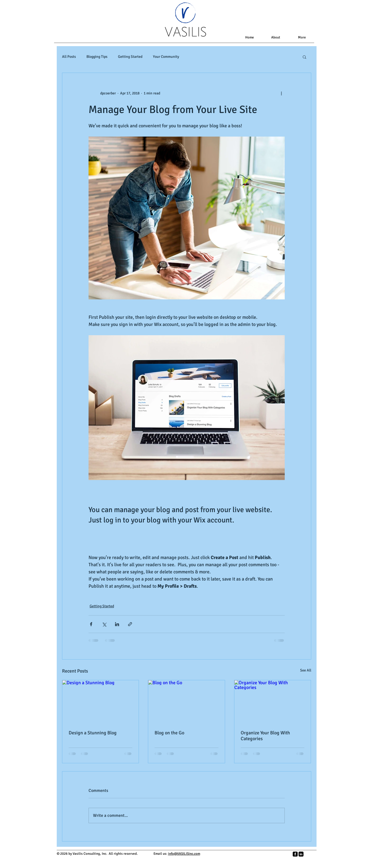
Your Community (166, 57)
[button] (304, 57)
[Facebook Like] (238, 857)
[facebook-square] (295, 854)
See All (306, 670)
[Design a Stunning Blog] (101, 702)
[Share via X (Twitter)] (104, 624)
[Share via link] (130, 624)
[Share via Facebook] (91, 624)
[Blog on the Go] (186, 702)
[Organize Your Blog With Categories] (273, 702)
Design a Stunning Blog (93, 733)
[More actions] (282, 93)
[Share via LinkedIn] (117, 624)
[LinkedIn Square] (301, 854)
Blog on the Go (169, 733)
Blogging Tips (97, 57)
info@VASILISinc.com (184, 854)
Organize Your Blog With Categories (265, 736)
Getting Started (130, 57)
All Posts (69, 57)
